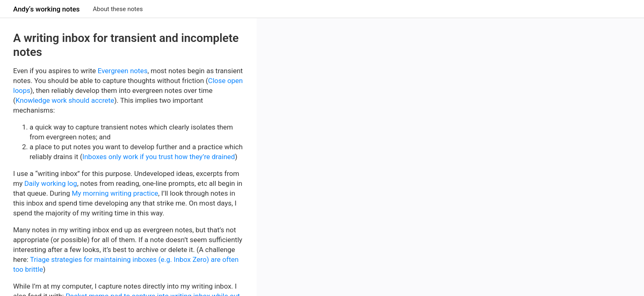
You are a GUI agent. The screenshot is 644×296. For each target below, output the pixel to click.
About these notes (118, 9)
